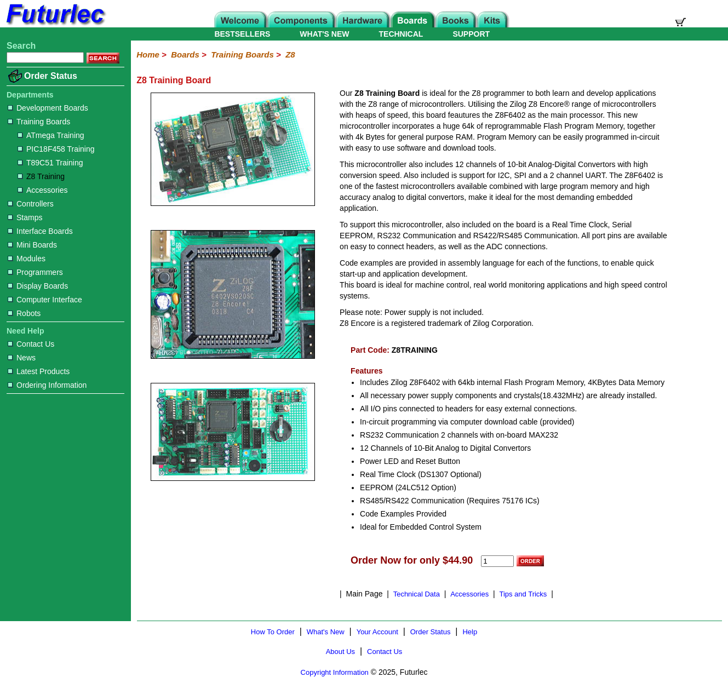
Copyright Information (335, 672)
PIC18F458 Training (56, 149)
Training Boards (39, 122)
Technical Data (417, 594)
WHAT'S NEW (324, 34)
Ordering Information (47, 385)
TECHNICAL (401, 34)
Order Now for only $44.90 (412, 560)
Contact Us (31, 344)
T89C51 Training (50, 163)
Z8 (290, 54)
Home (148, 54)
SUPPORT (471, 34)
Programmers (35, 272)
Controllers (31, 204)
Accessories (42, 190)
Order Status (51, 76)
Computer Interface (45, 300)
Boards (185, 54)
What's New (326, 632)
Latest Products (39, 371)
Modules (27, 259)
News (22, 358)
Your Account (377, 632)
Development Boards (48, 108)
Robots (24, 313)
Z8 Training (41, 176)
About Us (340, 652)
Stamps (25, 217)
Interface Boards (40, 231)
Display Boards (38, 286)
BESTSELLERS (242, 34)
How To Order (273, 632)
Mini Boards (32, 245)
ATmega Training (51, 135)
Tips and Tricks (523, 594)
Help (470, 632)
